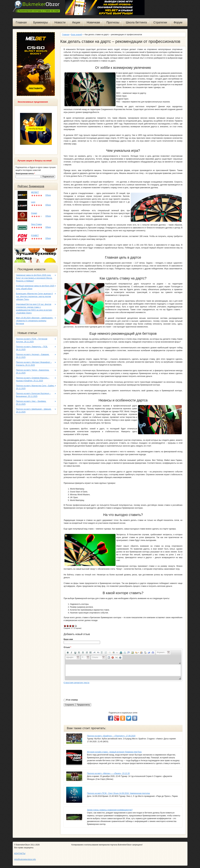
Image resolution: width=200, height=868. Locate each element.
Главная (21, 22)
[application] (123, 665)
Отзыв (67, 647)
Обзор (48, 195)
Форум (178, 22)
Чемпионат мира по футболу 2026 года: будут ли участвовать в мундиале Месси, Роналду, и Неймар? (34, 278)
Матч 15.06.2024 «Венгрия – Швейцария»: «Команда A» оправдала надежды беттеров (35, 321)
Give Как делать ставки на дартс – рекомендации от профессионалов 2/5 (68, 626)
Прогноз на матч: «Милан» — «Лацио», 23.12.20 (108, 773)
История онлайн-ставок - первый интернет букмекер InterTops (114, 752)
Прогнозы (112, 23)
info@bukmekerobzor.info (25, 859)
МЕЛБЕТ (35, 192)
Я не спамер (72, 700)
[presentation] (88, 690)
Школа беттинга (136, 23)
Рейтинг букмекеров (31, 186)
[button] (68, 653)
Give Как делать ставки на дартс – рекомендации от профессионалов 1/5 (65, 626)
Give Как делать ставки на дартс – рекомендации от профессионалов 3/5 (70, 626)
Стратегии (160, 22)
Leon (33, 202)
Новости (60, 22)
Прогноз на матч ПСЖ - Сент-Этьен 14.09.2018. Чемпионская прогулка (119, 793)
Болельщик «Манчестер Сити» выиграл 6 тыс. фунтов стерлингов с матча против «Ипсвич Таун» (34, 296)
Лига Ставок (37, 224)
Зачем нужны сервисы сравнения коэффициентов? (110, 810)
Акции (76, 22)
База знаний (76, 35)
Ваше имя (68, 639)
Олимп (34, 213)
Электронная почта (25, 174)
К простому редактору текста (76, 683)
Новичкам (93, 23)
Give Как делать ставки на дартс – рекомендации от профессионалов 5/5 (76, 626)
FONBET (35, 236)
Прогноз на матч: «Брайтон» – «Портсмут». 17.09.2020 (111, 736)
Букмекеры (40, 23)
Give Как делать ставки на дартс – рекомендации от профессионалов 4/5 (73, 626)
